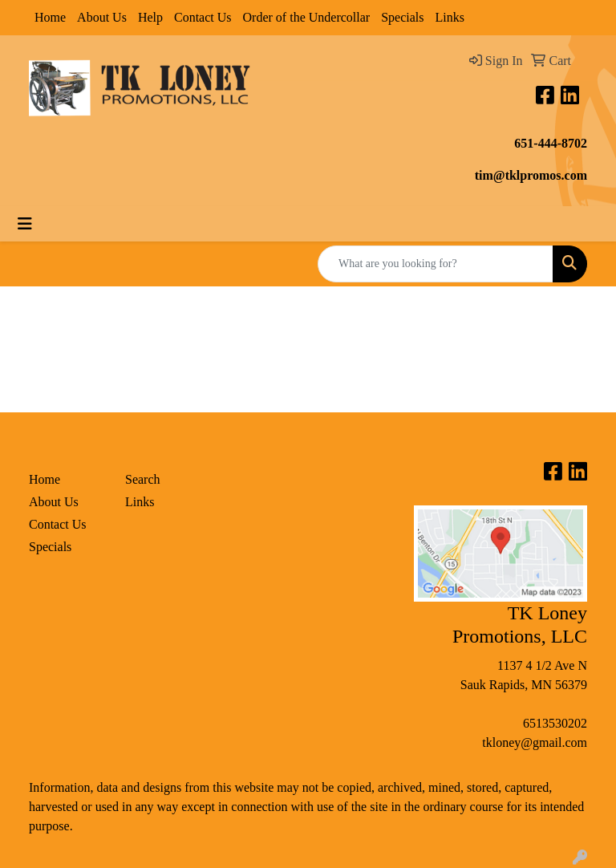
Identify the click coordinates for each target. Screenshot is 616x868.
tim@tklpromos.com (531, 175)
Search (143, 479)
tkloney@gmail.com (535, 742)
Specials (402, 17)
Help (150, 17)
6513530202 (555, 723)
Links (449, 17)
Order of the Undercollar (307, 17)
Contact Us (203, 17)
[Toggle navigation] (25, 224)
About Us (102, 17)
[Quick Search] (436, 264)
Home (50, 17)
